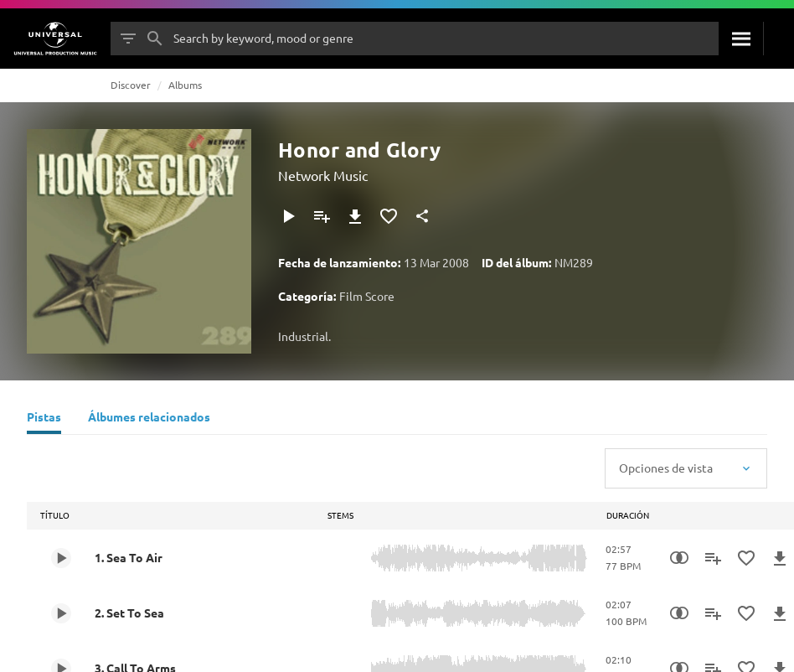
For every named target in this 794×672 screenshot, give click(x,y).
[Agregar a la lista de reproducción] (322, 216)
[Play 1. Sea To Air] (61, 558)
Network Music (323, 175)
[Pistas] (44, 419)
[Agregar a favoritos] (389, 216)
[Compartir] (422, 216)
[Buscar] (741, 39)
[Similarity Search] (679, 558)
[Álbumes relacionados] (149, 419)
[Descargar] (355, 216)
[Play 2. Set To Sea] (61, 613)
